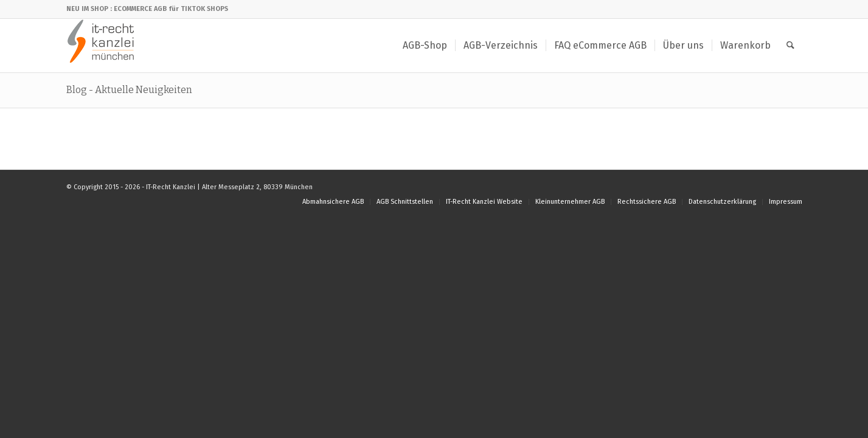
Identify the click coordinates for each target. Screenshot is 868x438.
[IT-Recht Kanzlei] (101, 46)
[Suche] (790, 46)
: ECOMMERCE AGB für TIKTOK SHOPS (169, 9)
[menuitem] (425, 46)
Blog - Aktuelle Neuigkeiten (129, 90)
